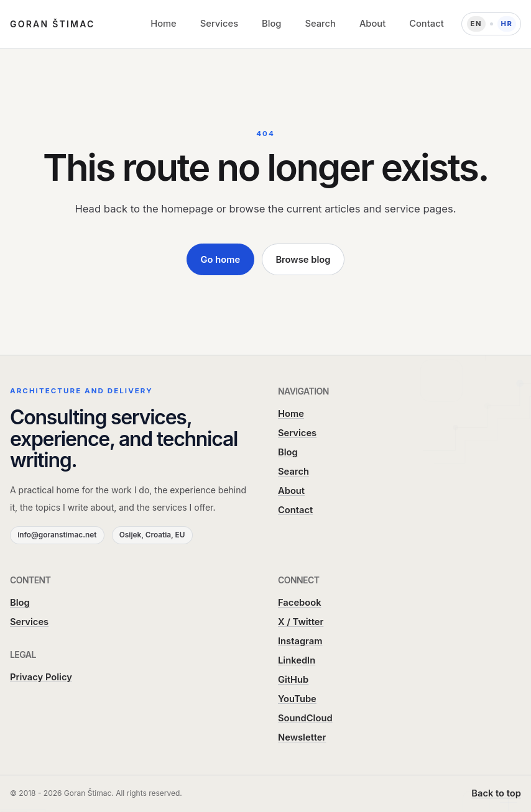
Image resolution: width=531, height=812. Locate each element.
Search (320, 24)
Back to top (496, 793)
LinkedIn (297, 660)
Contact (426, 24)
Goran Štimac (53, 24)
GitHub (293, 680)
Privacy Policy (41, 677)
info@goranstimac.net (57, 535)
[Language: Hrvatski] (491, 24)
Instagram (300, 641)
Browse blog (303, 260)
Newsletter (302, 737)
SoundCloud (305, 718)
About (372, 24)
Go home (221, 260)
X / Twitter (301, 622)
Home (164, 24)
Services (219, 24)
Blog (271, 24)
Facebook (300, 603)
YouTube (297, 699)
